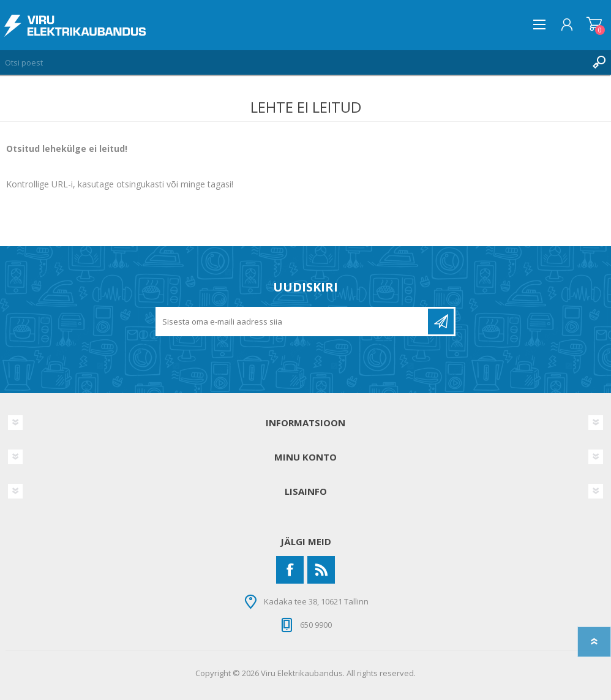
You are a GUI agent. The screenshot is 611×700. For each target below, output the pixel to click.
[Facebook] (290, 570)
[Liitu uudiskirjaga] (293, 322)
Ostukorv (594, 24)
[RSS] (321, 570)
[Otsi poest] (293, 62)
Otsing (599, 62)
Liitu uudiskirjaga (441, 322)
